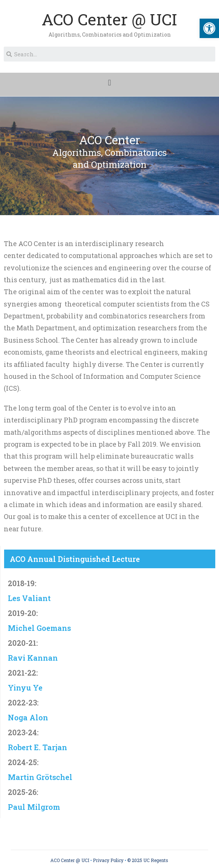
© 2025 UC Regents (148, 860)
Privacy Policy (108, 860)
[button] (109, 83)
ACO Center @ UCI (109, 19)
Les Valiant (29, 598)
